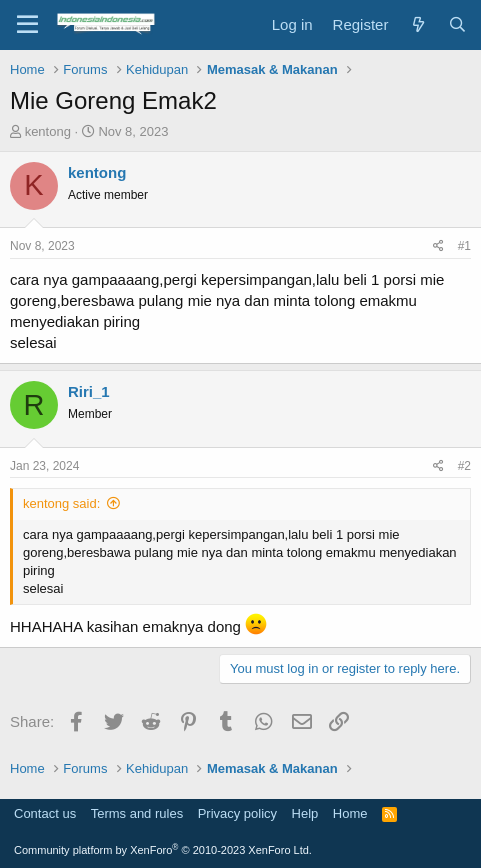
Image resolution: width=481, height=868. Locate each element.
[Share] (438, 246)
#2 (464, 466)
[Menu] (27, 25)
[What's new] (417, 24)
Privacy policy (237, 813)
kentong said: (61, 503)
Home (350, 813)
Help (305, 813)
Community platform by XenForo (163, 850)
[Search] (457, 24)
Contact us (45, 813)
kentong (48, 131)
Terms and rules (137, 813)
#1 (464, 246)
